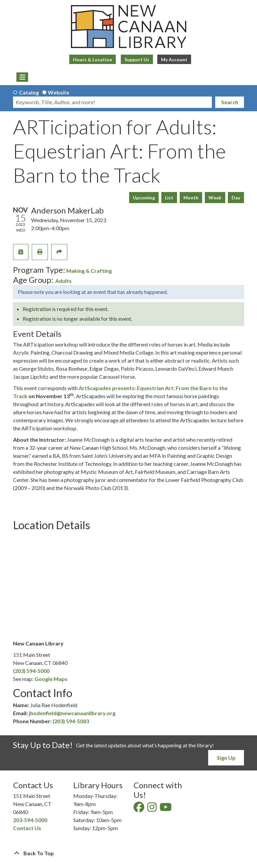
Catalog (29, 92)
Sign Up (226, 758)
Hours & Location (93, 59)
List (169, 198)
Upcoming (144, 198)
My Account (174, 59)
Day (236, 198)
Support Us (137, 59)
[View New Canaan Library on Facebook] (139, 809)
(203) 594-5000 (31, 671)
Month (191, 198)
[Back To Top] (128, 853)
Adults (63, 281)
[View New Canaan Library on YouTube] (166, 809)
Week (215, 198)
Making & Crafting (89, 271)
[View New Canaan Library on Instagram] (152, 809)
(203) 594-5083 (71, 721)
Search (230, 102)
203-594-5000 (30, 820)
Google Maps (51, 679)
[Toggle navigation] (22, 77)
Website (59, 92)
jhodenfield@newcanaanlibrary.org (72, 713)
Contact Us (27, 828)
